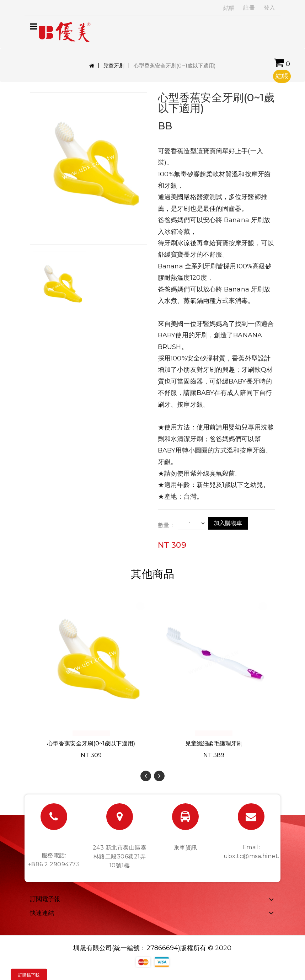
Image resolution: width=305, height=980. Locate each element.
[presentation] (146, 776)
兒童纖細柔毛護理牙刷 (214, 743)
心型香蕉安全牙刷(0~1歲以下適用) (91, 743)
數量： (166, 525)
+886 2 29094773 (54, 864)
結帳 (229, 8)
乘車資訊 (186, 848)
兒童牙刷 (114, 66)
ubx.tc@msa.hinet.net (257, 856)
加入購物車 (228, 523)
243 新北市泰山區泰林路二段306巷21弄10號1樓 (120, 856)
